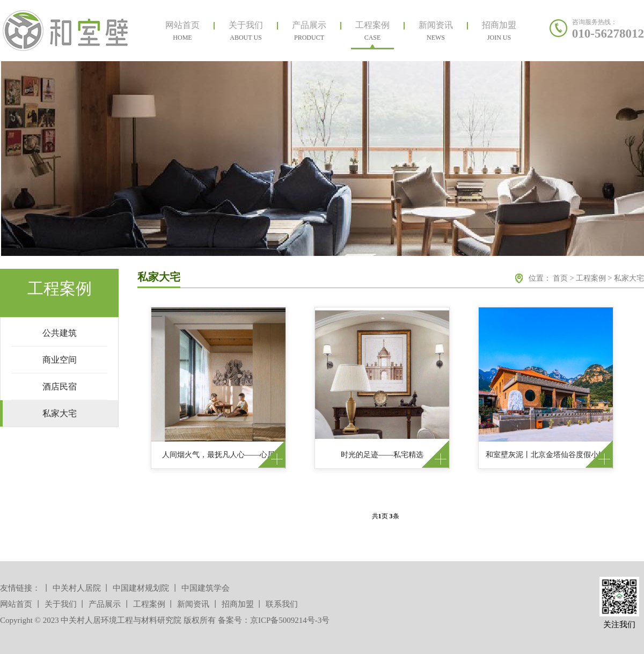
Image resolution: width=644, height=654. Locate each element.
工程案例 (591, 278)
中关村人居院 (77, 588)
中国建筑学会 (206, 588)
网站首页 (16, 604)
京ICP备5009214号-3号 (290, 620)
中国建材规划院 (141, 588)
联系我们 (282, 604)
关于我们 (61, 604)
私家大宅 (629, 278)
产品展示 (105, 604)
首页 (560, 278)
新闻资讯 (193, 604)
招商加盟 (238, 604)
